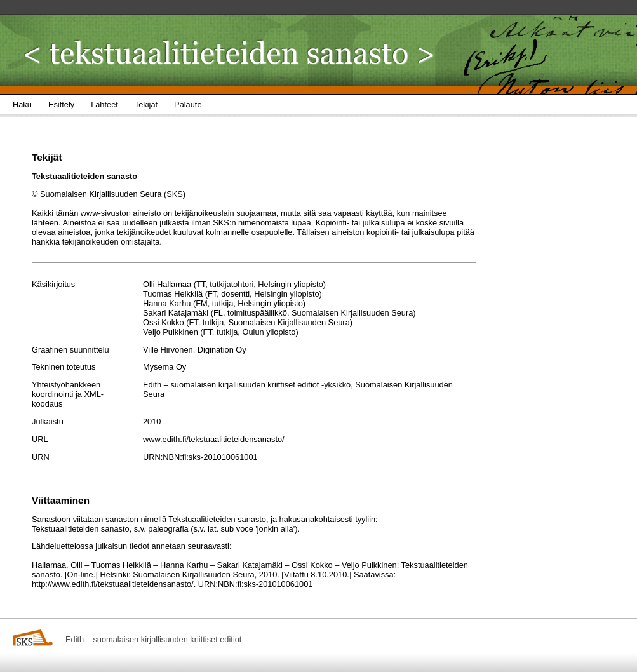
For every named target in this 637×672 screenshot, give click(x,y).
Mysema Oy (164, 367)
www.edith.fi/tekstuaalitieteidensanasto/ (214, 439)
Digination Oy (222, 350)
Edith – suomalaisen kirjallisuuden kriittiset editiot (153, 639)
